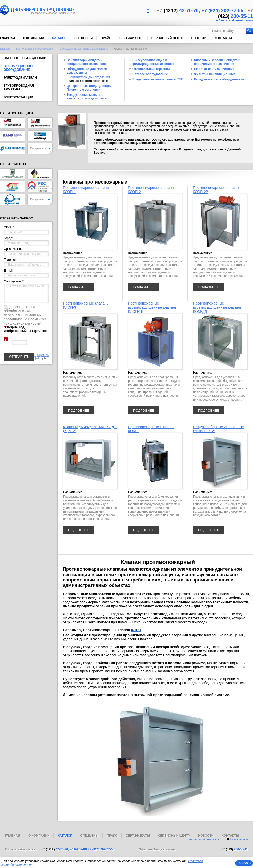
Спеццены (83, 38)
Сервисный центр (167, 38)
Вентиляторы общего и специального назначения (87, 62)
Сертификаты (131, 38)
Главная (7, 38)
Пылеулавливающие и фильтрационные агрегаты (153, 62)
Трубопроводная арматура (19, 88)
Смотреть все (40, 148)
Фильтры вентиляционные (215, 74)
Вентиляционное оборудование (35, 49)
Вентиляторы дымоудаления (89, 77)
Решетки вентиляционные (214, 69)
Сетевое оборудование (150, 74)
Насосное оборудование (26, 58)
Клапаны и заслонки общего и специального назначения (217, 62)
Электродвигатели (20, 78)
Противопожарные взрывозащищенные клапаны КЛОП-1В (153, 307)
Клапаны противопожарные (88, 81)
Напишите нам (239, 839)
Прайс (106, 38)
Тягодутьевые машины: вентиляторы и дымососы (87, 97)
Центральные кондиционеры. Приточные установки (89, 88)
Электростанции (18, 97)
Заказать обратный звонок (236, 20)
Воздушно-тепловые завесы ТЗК (158, 79)
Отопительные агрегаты (151, 69)
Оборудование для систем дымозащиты (84, 49)
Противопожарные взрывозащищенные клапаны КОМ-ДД (218, 307)
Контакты (223, 38)
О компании (34, 38)
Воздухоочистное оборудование (219, 79)
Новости (199, 38)
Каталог (59, 38)
